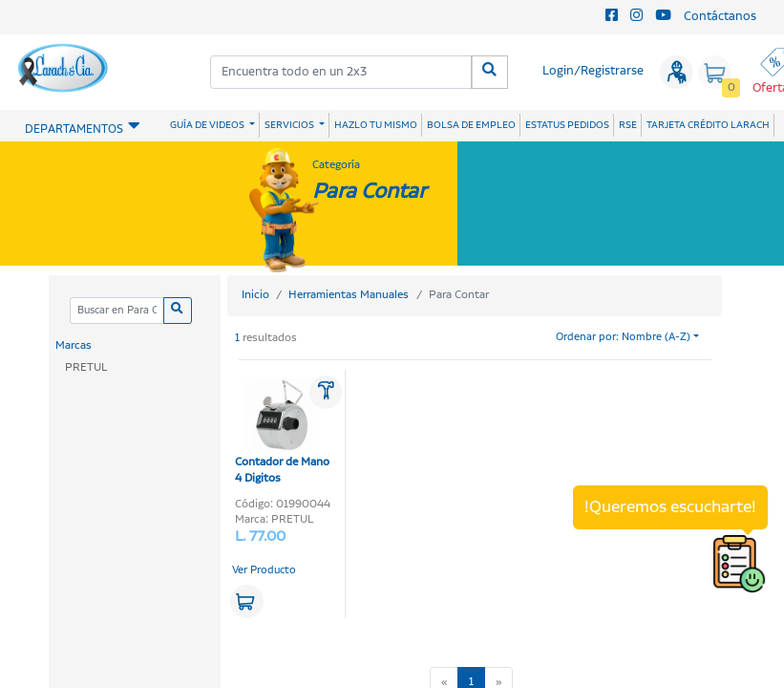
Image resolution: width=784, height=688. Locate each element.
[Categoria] (117, 311)
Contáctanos (720, 17)
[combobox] (341, 72)
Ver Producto (264, 570)
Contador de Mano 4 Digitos (282, 432)
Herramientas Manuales (349, 295)
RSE (628, 125)
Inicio (255, 295)
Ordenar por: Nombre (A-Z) (623, 337)
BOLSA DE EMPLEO (471, 125)
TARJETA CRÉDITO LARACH (708, 125)
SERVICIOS (290, 125)
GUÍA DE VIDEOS (208, 125)
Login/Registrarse (593, 71)
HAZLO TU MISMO (376, 125)
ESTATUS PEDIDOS (567, 125)
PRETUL (86, 367)
